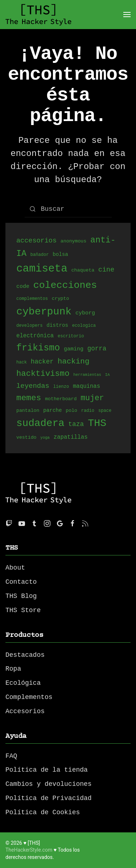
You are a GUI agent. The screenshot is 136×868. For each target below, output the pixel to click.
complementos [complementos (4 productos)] (32, 299)
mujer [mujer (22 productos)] (92, 398)
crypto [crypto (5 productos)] (61, 299)
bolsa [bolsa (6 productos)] (60, 255)
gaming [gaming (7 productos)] (74, 350)
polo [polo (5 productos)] (71, 411)
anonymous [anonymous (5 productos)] (73, 242)
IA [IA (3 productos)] (108, 375)
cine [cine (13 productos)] (106, 270)
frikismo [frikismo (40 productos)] (38, 348)
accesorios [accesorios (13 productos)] (36, 241)
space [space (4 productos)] (105, 411)
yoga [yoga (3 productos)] (45, 438)
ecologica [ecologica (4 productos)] (84, 326)
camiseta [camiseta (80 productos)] (42, 269)
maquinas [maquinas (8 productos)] (86, 386)
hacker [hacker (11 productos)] (42, 362)
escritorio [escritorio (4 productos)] (71, 336)
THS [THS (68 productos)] (97, 423)
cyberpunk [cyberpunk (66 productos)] (44, 312)
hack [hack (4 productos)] (22, 363)
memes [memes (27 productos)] (29, 398)
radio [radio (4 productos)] (88, 411)
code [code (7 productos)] (23, 287)
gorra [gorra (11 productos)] (97, 349)
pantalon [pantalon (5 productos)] (28, 411)
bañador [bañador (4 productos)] (40, 255)
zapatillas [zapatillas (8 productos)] (71, 437)
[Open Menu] (127, 15)
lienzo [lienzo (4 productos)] (61, 387)
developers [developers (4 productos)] (29, 326)
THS (12, 548)
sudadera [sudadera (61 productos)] (40, 423)
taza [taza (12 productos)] (76, 425)
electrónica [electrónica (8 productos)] (35, 336)
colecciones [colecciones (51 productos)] (65, 285)
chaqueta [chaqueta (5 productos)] (83, 271)
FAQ (11, 756)
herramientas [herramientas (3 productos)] (87, 375)
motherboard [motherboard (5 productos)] (61, 399)
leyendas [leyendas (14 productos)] (33, 386)
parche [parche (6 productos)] (52, 411)
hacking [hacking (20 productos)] (74, 361)
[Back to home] (38, 15)
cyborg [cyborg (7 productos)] (85, 313)
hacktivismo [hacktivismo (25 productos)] (43, 374)
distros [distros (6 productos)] (57, 325)
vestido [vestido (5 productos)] (26, 438)
